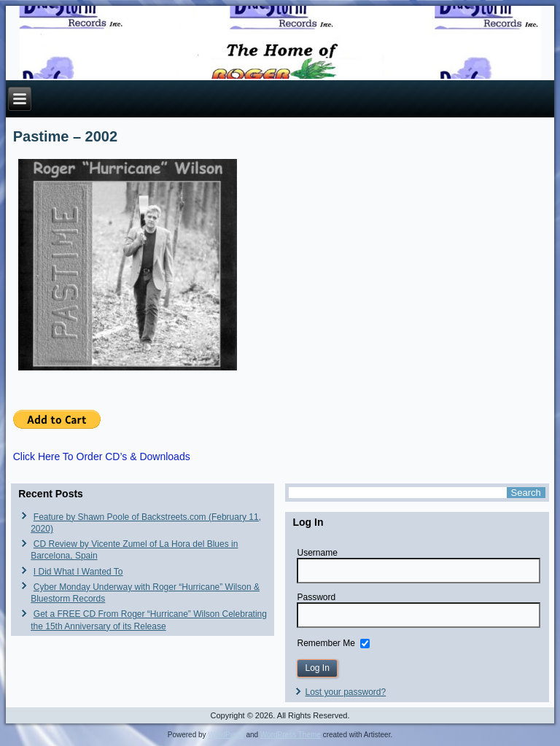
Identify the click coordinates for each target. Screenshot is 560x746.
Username (317, 553)
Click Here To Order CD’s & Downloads (102, 456)
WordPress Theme (291, 735)
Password (316, 597)
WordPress (226, 735)
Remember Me (326, 643)
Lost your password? (345, 692)
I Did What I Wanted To (78, 572)
